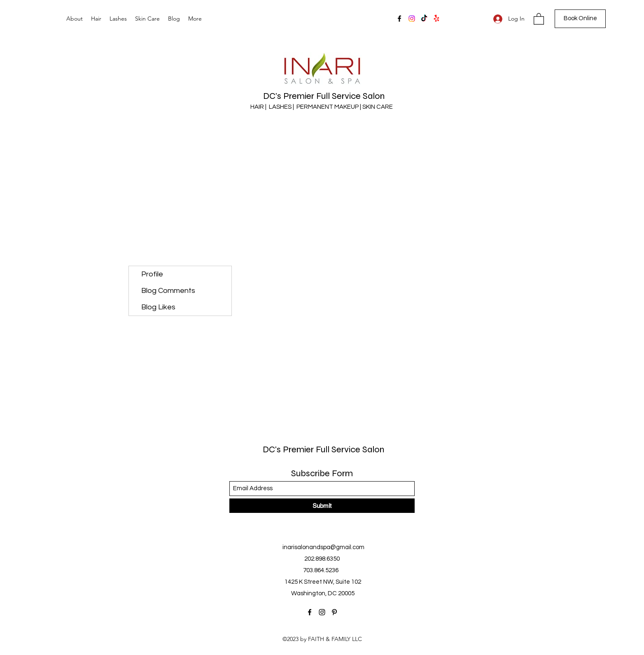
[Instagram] (412, 19)
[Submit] (322, 506)
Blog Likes (158, 307)
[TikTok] (424, 19)
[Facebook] (399, 19)
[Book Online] (580, 19)
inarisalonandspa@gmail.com (323, 547)
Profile (152, 274)
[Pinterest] (334, 612)
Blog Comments (168, 291)
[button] (539, 19)
